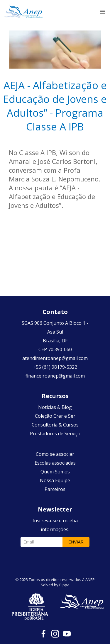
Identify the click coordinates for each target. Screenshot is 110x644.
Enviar (76, 542)
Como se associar (55, 454)
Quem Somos (55, 472)
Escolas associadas (55, 463)
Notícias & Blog (55, 407)
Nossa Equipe (55, 480)
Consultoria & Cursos (55, 425)
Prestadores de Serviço (55, 434)
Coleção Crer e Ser (55, 416)
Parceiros (55, 489)
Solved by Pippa (55, 585)
